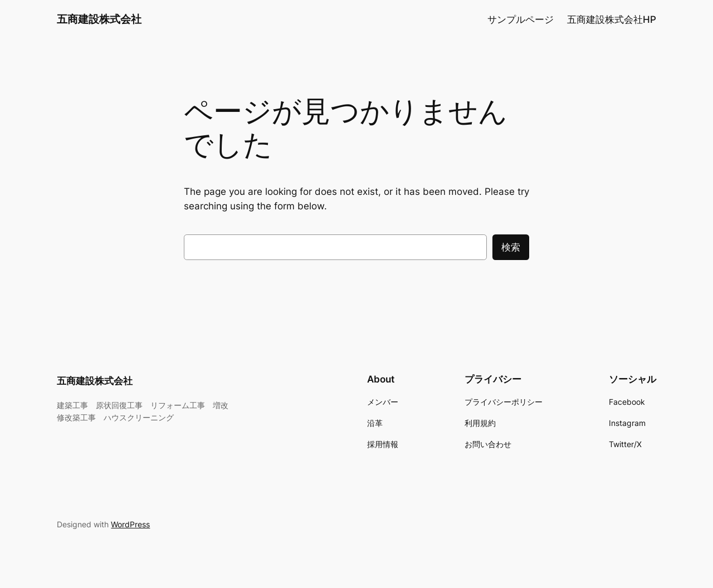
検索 (511, 247)
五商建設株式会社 (99, 19)
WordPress (130, 524)
